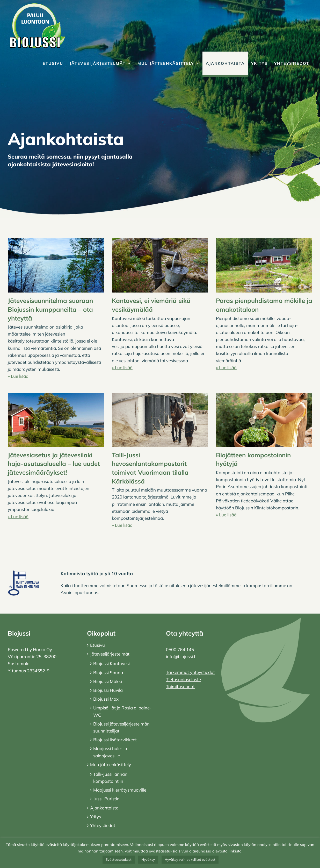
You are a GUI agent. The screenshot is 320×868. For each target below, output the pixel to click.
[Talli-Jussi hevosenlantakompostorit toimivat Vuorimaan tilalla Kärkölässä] (160, 420)
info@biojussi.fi (181, 656)
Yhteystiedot (103, 825)
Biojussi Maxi (106, 699)
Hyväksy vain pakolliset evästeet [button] (190, 859)
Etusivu (97, 645)
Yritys (96, 817)
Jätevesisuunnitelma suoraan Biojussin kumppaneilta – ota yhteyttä (50, 309)
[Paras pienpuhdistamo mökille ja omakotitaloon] (264, 265)
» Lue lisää (18, 376)
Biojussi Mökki (108, 681)
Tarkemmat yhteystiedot (190, 672)
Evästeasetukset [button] (119, 859)
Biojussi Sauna (108, 673)
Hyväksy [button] (148, 859)
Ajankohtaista (104, 808)
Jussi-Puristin (106, 799)
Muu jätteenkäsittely (111, 764)
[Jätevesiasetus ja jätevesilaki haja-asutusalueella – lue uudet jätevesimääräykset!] (56, 420)
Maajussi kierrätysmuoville (120, 790)
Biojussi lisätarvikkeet (115, 740)
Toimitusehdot (180, 686)
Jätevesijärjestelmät (110, 654)
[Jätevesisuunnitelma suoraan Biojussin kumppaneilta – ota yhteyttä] (56, 265)
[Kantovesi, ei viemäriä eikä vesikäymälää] (160, 265)
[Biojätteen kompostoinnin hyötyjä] (264, 420)
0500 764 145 (180, 649)
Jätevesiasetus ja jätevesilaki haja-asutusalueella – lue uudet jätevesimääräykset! (54, 464)
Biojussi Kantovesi (111, 663)
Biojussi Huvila (108, 690)
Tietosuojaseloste (183, 680)
